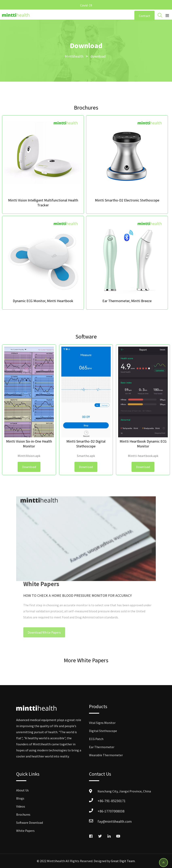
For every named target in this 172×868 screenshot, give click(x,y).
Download (29, 467)
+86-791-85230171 (112, 801)
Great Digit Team (123, 861)
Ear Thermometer (102, 747)
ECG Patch (96, 739)
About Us (22, 790)
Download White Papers (44, 632)
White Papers (25, 831)
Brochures (23, 814)
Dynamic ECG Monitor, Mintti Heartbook (43, 301)
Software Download (30, 823)
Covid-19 (86, 5)
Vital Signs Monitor (102, 723)
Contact (144, 16)
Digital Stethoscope (103, 731)
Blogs (20, 798)
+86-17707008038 (111, 811)
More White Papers (86, 660)
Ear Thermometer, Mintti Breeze (127, 301)
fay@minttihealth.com (115, 821)
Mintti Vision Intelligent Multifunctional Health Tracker (43, 203)
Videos (21, 806)
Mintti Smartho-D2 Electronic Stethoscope (127, 200)
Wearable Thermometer (106, 755)
